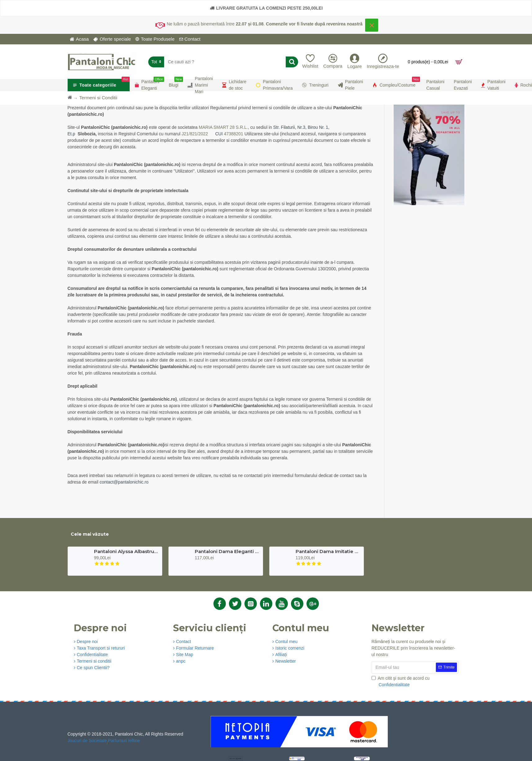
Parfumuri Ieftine (124, 741)
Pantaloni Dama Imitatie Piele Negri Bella (328, 552)
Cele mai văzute (90, 534)
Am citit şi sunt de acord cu (401, 682)
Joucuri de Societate (87, 741)
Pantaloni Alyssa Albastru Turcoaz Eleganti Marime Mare (126, 552)
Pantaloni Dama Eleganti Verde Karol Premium (227, 552)
